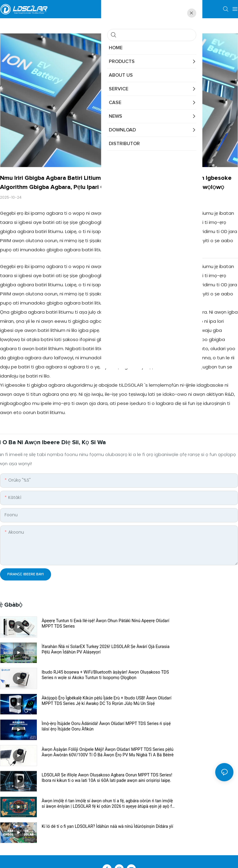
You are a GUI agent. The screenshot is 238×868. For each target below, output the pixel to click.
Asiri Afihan (149, 791)
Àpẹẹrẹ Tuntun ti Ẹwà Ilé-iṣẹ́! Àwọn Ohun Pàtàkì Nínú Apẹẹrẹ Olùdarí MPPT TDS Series (80, 624)
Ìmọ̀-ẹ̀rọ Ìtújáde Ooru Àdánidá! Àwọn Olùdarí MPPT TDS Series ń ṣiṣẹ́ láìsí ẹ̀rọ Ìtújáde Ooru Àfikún (79, 675)
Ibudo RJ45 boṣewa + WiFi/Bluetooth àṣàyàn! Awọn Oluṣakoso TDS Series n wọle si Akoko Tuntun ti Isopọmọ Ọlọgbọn (78, 649)
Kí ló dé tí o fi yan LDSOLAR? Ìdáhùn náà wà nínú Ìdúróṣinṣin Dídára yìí (79, 726)
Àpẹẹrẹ (125, 791)
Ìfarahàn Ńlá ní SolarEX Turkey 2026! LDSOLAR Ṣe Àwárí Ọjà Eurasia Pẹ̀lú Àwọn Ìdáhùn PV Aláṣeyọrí (195, 624)
